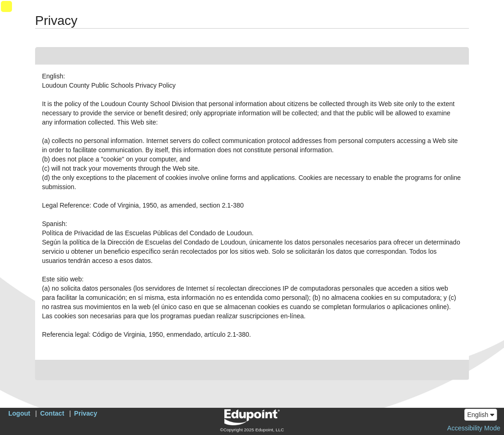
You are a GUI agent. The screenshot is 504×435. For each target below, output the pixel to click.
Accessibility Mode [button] (474, 428)
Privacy (86, 413)
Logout (19, 413)
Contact (52, 413)
